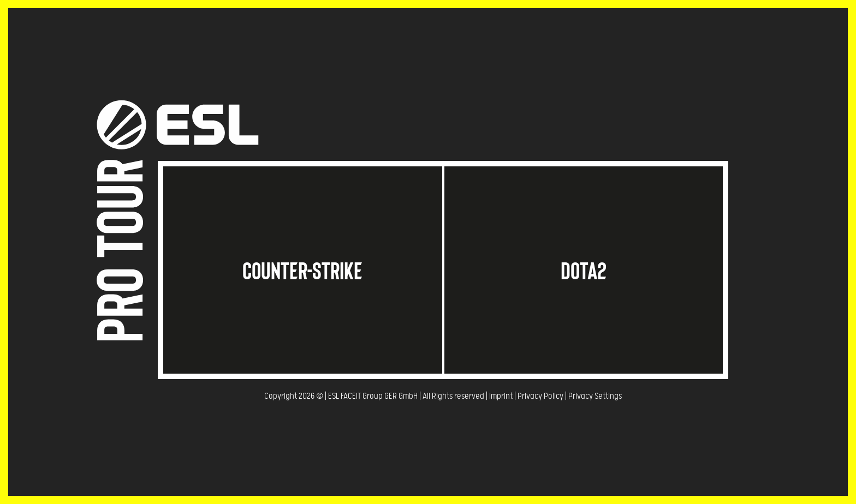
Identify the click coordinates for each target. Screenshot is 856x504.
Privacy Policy (540, 396)
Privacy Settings (595, 396)
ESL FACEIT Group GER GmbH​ (373, 396)
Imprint (501, 396)
